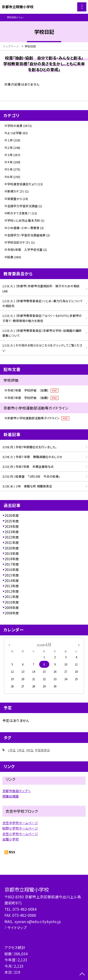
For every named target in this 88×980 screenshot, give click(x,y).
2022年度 (12, 537)
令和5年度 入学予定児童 (25, 250)
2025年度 (12, 521)
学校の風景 (15, 126)
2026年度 (12, 515)
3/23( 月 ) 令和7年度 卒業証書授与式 (28, 467)
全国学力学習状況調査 (23, 206)
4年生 (30, 750)
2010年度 (12, 602)
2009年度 (12, 608)
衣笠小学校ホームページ (20, 834)
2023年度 (12, 532)
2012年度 (12, 591)
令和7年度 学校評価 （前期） (33, 390)
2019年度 (12, 553)
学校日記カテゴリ (19, 242)
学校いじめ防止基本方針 (24, 220)
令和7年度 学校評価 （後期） (33, 398)
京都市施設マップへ (17, 791)
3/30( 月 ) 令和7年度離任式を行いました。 (30, 447)
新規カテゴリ (16, 191)
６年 (10, 177)
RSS (12, 852)
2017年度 (12, 564)
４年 (10, 162)
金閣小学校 (11, 839)
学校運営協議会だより (22, 184)
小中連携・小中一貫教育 (23, 228)
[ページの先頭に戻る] (82, 974)
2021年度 (12, 542)
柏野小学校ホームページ (20, 828)
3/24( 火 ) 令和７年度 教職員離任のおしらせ (32, 457)
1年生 (12, 750)
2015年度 (12, 575)
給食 (10, 257)
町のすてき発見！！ (19, 213)
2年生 (21, 750)
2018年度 (12, 559)
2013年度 (12, 586)
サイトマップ (17, 927)
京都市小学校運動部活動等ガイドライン (38, 418)
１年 (10, 140)
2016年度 (12, 570)
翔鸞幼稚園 (11, 796)
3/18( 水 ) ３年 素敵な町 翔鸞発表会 (27, 486)
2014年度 (12, 581)
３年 (10, 155)
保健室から (15, 199)
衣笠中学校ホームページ (20, 823)
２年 (10, 148)
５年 (10, 169)
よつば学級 (15, 133)
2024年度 (12, 526)
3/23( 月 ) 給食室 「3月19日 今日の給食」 (31, 476)
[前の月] (9, 645)
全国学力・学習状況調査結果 (26, 235)
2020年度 (12, 548)
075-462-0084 (25, 909)
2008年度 (12, 613)
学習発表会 (42, 750)
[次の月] (79, 645)
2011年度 (12, 597)
